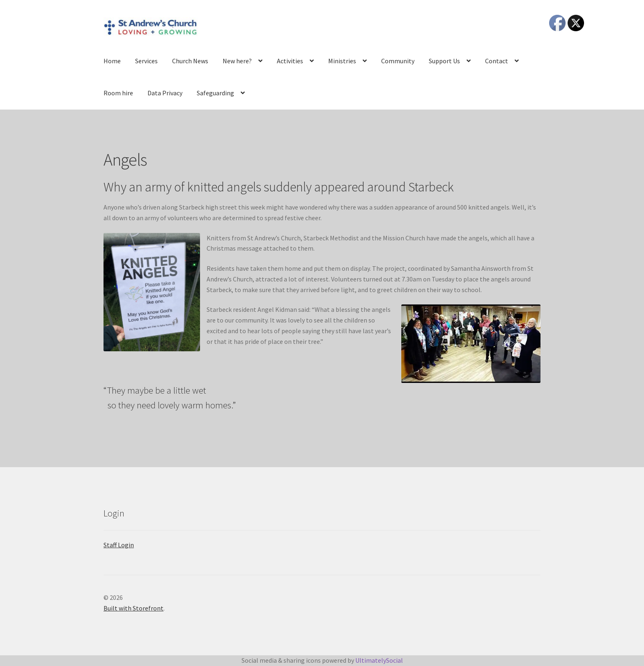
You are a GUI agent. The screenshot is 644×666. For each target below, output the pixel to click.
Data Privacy (165, 93)
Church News (190, 61)
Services (146, 61)
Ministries (342, 61)
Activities (290, 61)
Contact (497, 61)
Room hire (118, 93)
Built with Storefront (133, 608)
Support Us (444, 61)
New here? (237, 61)
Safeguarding (215, 93)
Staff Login (119, 545)
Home (112, 61)
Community (398, 61)
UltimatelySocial (379, 660)
